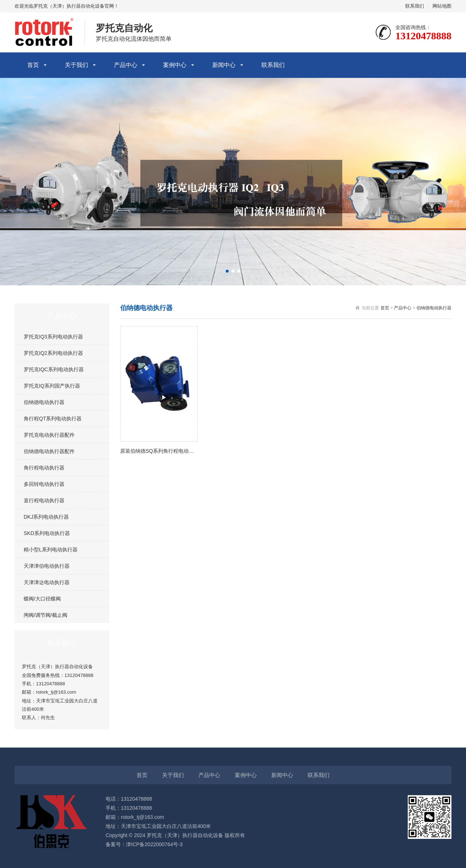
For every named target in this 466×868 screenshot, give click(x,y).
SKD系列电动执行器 (47, 533)
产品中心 (126, 65)
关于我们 (76, 65)
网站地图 (442, 6)
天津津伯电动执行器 (47, 566)
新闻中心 (224, 65)
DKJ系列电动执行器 (46, 517)
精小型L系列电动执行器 (51, 550)
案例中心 (175, 65)
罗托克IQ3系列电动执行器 (53, 337)
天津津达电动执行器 (47, 582)
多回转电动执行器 (44, 484)
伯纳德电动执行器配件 (49, 451)
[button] (227, 271)
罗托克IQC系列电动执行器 (54, 369)
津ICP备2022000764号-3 (154, 844)
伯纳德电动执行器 (44, 402)
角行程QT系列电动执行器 (53, 419)
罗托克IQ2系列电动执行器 (53, 353)
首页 (33, 65)
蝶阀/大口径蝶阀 (42, 599)
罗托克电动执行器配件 (49, 435)
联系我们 (415, 6)
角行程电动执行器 (44, 468)
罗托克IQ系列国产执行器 (52, 386)
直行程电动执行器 (44, 500)
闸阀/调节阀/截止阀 (46, 615)
